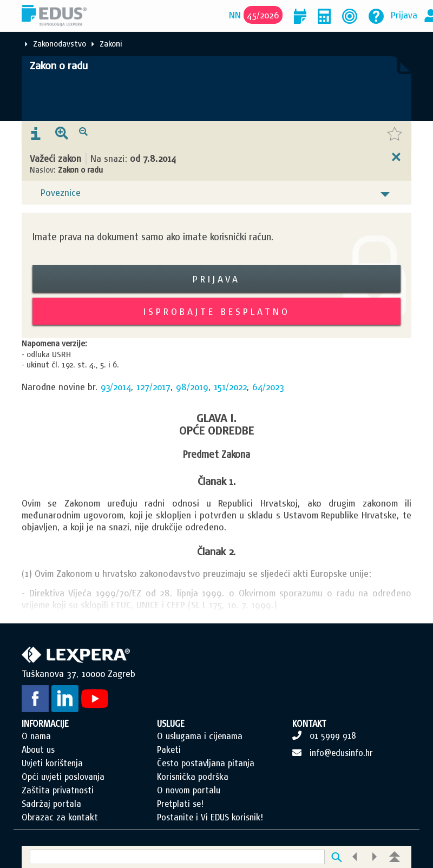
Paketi (169, 749)
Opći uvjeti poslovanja (63, 777)
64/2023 (268, 387)
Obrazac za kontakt (60, 817)
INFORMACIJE (45, 724)
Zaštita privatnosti (58, 790)
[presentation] (36, 134)
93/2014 (116, 387)
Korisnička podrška (193, 777)
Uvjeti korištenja (52, 763)
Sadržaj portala (51, 804)
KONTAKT (309, 724)
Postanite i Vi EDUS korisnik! (210, 817)
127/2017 (153, 387)
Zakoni (111, 44)
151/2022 (230, 387)
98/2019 (192, 387)
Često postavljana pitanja (206, 763)
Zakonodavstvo (60, 44)
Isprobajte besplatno (217, 311)
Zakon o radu (59, 65)
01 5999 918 (333, 735)
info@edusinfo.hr (341, 753)
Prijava (404, 15)
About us (38, 749)
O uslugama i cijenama (200, 736)
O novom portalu (189, 790)
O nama (36, 736)
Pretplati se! (180, 804)
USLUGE (171, 724)
